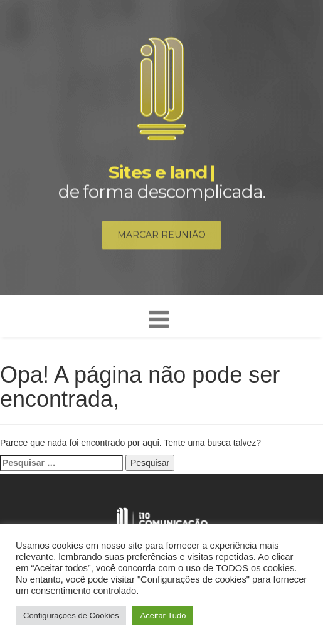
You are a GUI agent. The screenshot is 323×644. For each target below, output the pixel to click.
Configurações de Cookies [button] (71, 615)
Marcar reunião (161, 236)
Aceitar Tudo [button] (163, 615)
